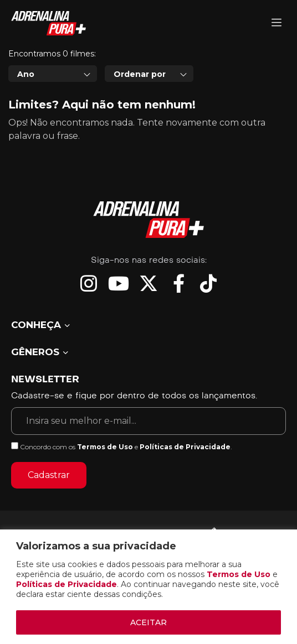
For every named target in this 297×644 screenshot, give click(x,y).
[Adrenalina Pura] (276, 24)
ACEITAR (148, 622)
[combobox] (53, 74)
